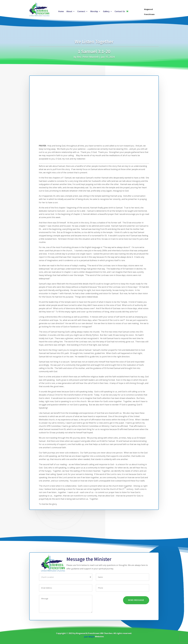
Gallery (106, 12)
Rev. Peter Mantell (88, 57)
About (69, 12)
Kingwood (148, 9)
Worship (94, 12)
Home (61, 12)
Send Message (136, 600)
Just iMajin (89, 637)
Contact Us (120, 12)
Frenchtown (149, 14)
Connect (81, 12)
